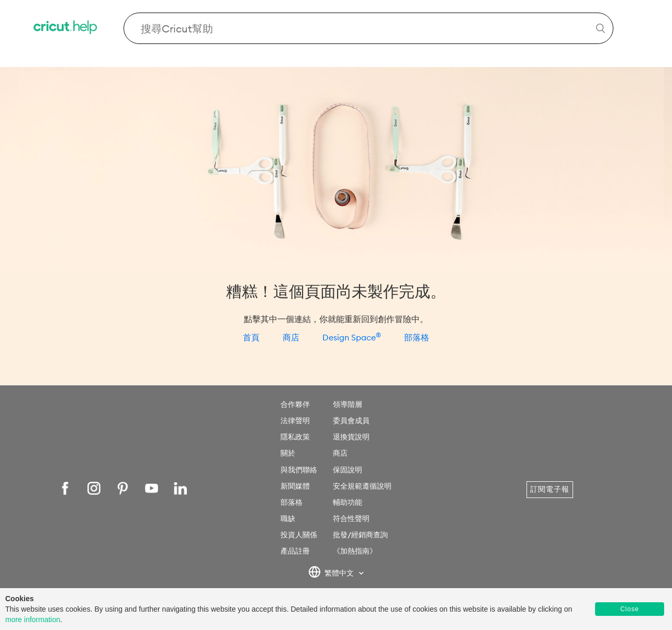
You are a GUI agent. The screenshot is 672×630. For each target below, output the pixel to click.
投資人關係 (299, 535)
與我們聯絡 (299, 470)
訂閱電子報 (550, 489)
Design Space (352, 337)
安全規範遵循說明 (362, 486)
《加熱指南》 (355, 551)
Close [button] (630, 609)
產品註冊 (295, 551)
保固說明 (348, 470)
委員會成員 (351, 421)
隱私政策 (295, 437)
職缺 (288, 518)
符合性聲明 (351, 518)
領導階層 (348, 404)
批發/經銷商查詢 (360, 535)
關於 (288, 453)
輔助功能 (348, 502)
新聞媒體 (295, 486)
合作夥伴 (295, 404)
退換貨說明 (351, 437)
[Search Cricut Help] (368, 28)
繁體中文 (332, 573)
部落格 (417, 337)
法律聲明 (295, 421)
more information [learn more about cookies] (33, 620)
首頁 (251, 337)
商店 (291, 337)
